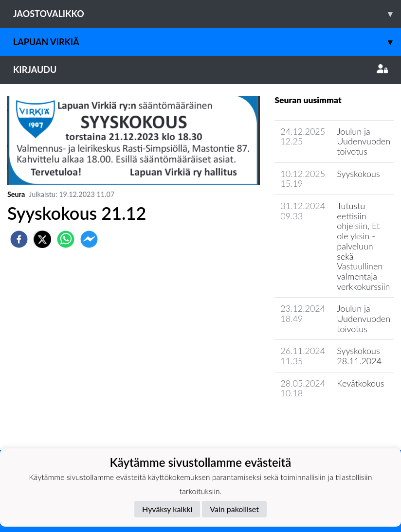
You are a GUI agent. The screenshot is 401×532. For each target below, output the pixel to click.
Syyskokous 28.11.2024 (359, 356)
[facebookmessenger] (89, 239)
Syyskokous (358, 174)
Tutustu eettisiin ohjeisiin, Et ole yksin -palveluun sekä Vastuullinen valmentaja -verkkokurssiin (363, 246)
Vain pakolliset (234, 509)
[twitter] (42, 239)
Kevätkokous (360, 383)
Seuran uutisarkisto (318, 421)
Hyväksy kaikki (167, 509)
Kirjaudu (200, 70)
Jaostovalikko (207, 14)
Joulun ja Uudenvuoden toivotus (364, 141)
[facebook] (19, 239)
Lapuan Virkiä (207, 42)
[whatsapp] (66, 239)
